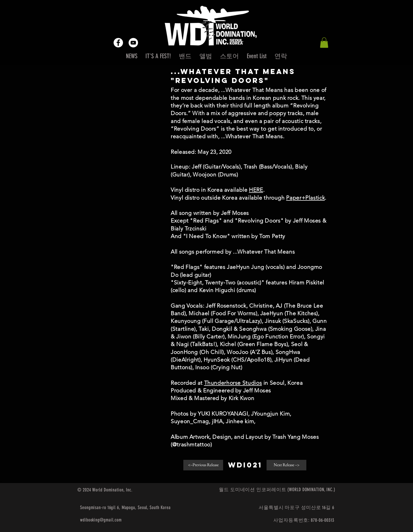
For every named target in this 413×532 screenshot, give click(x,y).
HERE (256, 190)
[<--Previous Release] (203, 465)
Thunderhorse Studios (233, 383)
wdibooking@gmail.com (101, 520)
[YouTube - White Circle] (133, 43)
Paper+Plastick (305, 198)
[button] (324, 43)
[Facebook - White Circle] (118, 43)
